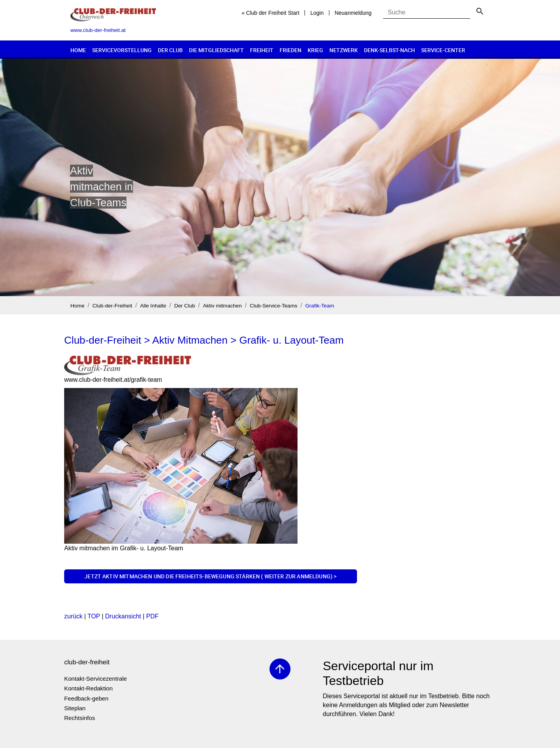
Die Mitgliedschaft (216, 50)
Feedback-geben (86, 698)
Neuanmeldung (353, 13)
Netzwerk (344, 50)
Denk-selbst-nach (389, 50)
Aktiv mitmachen (222, 306)
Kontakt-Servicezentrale (95, 679)
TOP (94, 616)
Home (78, 50)
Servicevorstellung (122, 50)
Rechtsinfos (80, 718)
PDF (152, 616)
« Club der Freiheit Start (270, 13)
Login (317, 13)
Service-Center (443, 50)
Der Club (170, 50)
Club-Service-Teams (273, 306)
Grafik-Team (320, 306)
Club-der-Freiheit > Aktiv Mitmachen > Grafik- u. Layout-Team (204, 340)
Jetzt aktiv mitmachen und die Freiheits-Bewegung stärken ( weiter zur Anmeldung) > (210, 576)
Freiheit (262, 50)
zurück (73, 616)
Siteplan (75, 708)
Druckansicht (123, 616)
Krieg (315, 50)
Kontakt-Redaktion (88, 688)
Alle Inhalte (153, 306)
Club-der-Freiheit (112, 306)
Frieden (290, 50)
